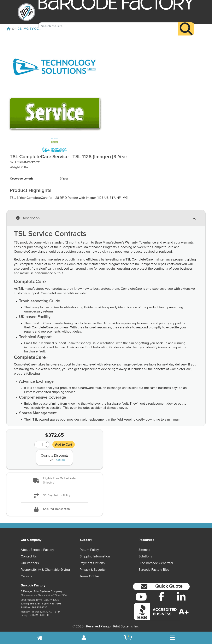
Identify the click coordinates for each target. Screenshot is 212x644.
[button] (55, 481)
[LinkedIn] (181, 597)
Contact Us (29, 556)
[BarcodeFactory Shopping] (128, 638)
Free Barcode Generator (156, 563)
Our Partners (30, 563)
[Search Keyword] (108, 20)
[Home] (9, 29)
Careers (26, 576)
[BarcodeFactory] (26, 12)
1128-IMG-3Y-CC (27, 29)
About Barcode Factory (37, 550)
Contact (60, 460)
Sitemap (144, 550)
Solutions (145, 556)
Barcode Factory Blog (154, 570)
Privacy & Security (93, 570)
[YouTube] (141, 597)
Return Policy (89, 550)
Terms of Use (89, 576)
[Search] (186, 23)
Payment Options (92, 563)
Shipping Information (95, 556)
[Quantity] (39, 445)
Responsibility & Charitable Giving (45, 570)
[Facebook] (161, 596)
